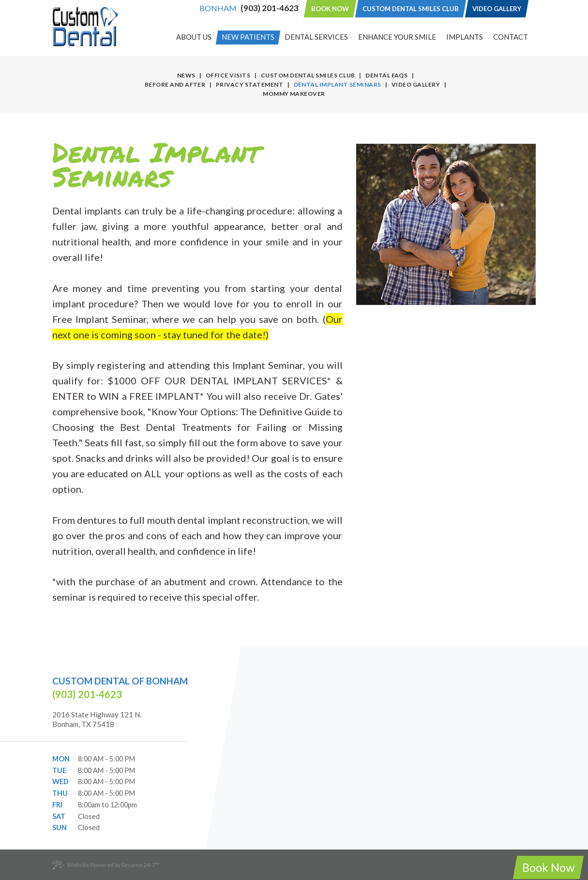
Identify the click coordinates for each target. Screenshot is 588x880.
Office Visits (228, 75)
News (186, 75)
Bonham (218, 8)
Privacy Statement (249, 84)
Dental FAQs (386, 75)
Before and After (175, 84)
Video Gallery (497, 9)
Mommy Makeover (294, 94)
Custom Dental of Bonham (120, 681)
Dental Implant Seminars (338, 84)
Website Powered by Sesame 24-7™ (106, 865)
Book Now (330, 9)
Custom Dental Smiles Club (411, 9)
